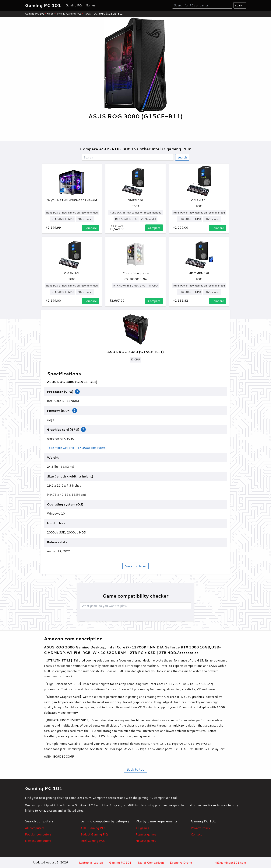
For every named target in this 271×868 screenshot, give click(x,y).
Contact (196, 834)
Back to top (135, 769)
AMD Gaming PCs (93, 828)
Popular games (146, 834)
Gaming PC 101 (35, 14)
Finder (51, 14)
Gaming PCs (74, 5)
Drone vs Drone (181, 862)
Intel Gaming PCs (92, 840)
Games (91, 5)
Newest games (146, 840)
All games (142, 828)
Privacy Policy (200, 828)
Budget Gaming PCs (94, 834)
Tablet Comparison (151, 862)
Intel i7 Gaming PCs (69, 14)
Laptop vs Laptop (91, 862)
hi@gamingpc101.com (230, 862)
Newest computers (38, 840)
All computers (35, 828)
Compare (91, 228)
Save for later (135, 566)
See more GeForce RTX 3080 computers (77, 448)
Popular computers (38, 834)
